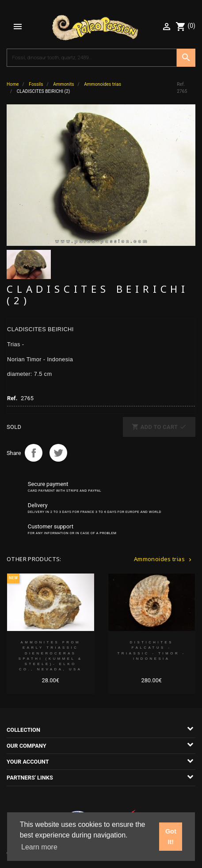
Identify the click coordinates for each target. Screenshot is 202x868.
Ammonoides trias (164, 559)
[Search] (92, 58)
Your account (28, 762)
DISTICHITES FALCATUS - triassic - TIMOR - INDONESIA (152, 650)
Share (34, 453)
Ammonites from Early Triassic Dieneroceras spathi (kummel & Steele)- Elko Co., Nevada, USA (51, 656)
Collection (23, 730)
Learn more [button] (39, 847)
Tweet (58, 453)
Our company (27, 746)
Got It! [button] (171, 837)
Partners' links (30, 778)
